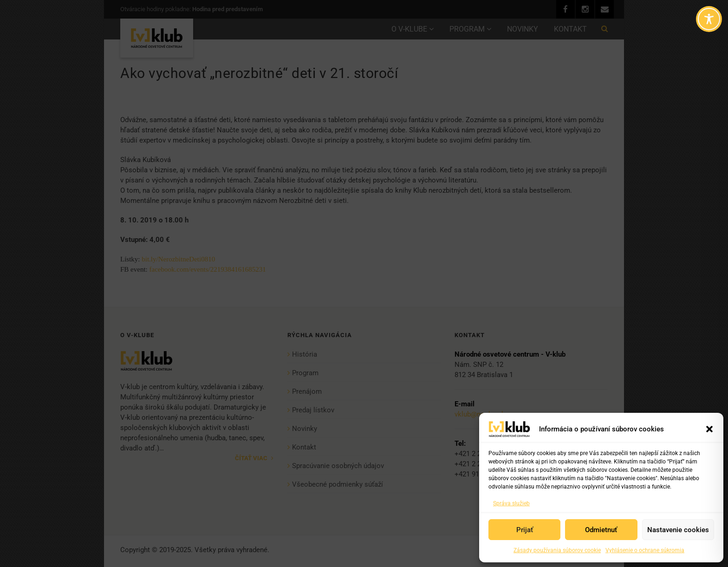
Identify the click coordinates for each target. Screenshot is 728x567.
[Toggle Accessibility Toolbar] (709, 19)
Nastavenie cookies (678, 530)
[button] (709, 429)
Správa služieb (511, 503)
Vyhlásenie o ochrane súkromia (645, 550)
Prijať (525, 530)
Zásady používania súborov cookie (557, 550)
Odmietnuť (601, 530)
